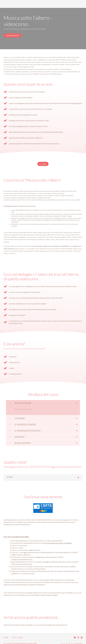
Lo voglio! (42, 162)
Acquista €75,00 (12, 35)
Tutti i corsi (68, 4)
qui (45, 541)
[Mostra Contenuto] (77, 399)
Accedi (80, 4)
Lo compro (74, 475)
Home (6, 635)
